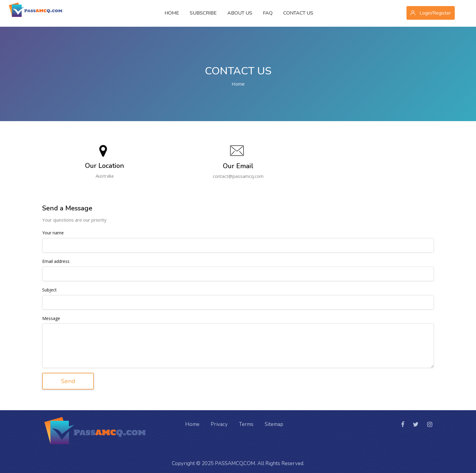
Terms (246, 422)
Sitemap (274, 422)
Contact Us (298, 13)
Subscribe (203, 13)
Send (68, 381)
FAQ (268, 13)
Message (51, 319)
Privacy (219, 422)
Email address (56, 262)
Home (172, 13)
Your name (53, 233)
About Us (240, 13)
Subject (49, 290)
